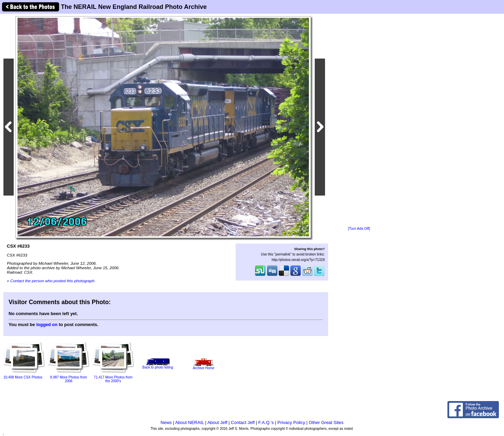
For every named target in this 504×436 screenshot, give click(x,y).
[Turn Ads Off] (359, 229)
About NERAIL (190, 422)
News (166, 422)
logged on (47, 325)
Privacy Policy (291, 422)
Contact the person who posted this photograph (52, 281)
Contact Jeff (243, 422)
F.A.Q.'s (266, 422)
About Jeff (217, 422)
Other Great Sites (326, 422)
